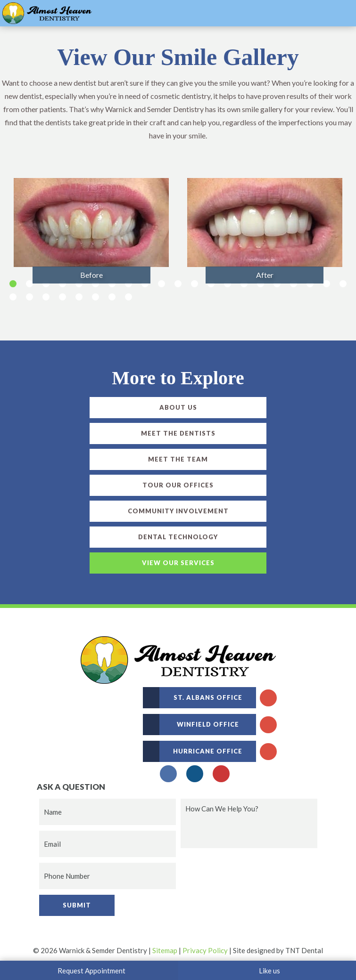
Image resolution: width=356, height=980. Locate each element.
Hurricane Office (193, 751)
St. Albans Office (193, 698)
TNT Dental (304, 950)
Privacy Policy (205, 950)
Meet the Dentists (178, 433)
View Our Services (178, 563)
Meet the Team (178, 459)
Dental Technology (178, 537)
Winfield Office (191, 725)
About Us (178, 407)
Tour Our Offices (178, 485)
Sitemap (165, 950)
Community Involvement (178, 511)
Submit (77, 905)
